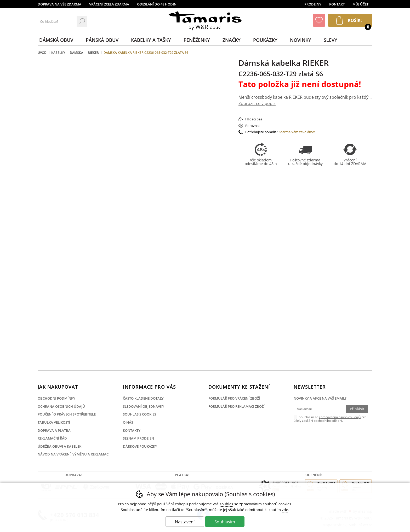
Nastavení (185, 522)
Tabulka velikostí (54, 422)
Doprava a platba (54, 430)
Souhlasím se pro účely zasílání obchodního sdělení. (330, 419)
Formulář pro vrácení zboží (234, 398)
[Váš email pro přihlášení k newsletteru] (320, 409)
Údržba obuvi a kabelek (59, 446)
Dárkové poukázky (140, 446)
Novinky (301, 40)
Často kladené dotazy (143, 398)
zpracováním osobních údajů (340, 417)
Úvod (42, 53)
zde (285, 510)
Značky (232, 40)
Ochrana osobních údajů (61, 406)
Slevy (331, 40)
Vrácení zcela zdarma (109, 4)
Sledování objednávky (144, 406)
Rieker (93, 53)
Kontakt (337, 4)
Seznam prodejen (138, 438)
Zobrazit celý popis (257, 103)
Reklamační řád (52, 438)
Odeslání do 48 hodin (157, 4)
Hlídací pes (254, 119)
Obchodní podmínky (56, 398)
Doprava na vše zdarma (59, 4)
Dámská (76, 53)
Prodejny (313, 4)
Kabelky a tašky (151, 40)
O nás (128, 422)
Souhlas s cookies (139, 414)
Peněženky (197, 40)
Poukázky (265, 40)
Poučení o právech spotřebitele (67, 414)
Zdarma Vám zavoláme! (297, 132)
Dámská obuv (56, 40)
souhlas (226, 504)
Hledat (82, 21)
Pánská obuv (102, 40)
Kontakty (132, 430)
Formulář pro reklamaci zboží (237, 406)
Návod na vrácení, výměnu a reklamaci (74, 454)
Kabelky (58, 53)
